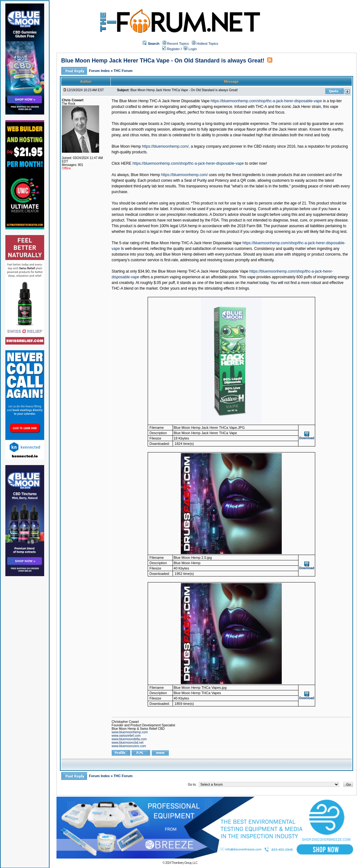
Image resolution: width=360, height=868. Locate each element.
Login (190, 49)
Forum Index (100, 71)
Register (171, 49)
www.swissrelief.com (126, 736)
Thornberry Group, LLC (184, 863)
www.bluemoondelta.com (129, 739)
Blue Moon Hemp (126, 146)
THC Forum (123, 71)
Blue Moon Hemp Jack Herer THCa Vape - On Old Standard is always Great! (163, 61)
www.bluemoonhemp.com (130, 732)
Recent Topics (178, 44)
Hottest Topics (207, 44)
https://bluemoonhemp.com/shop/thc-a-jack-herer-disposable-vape (266, 101)
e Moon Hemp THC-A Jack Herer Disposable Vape (206, 271)
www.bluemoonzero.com (129, 746)
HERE (126, 163)
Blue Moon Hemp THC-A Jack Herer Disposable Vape (164, 101)
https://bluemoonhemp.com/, (166, 146)
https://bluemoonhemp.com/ (185, 175)
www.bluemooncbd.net (128, 743)
